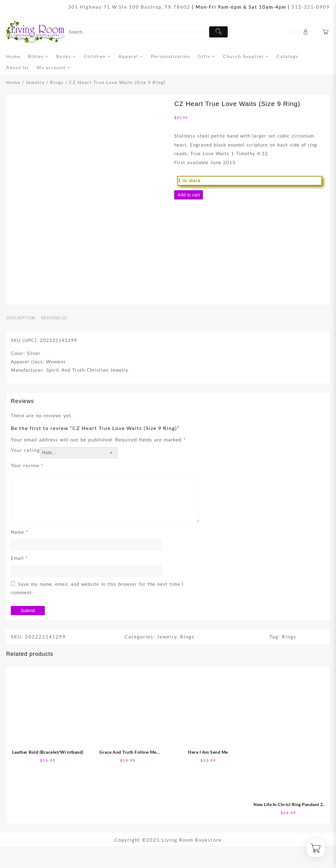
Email (19, 558)
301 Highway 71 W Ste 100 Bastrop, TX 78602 (129, 7)
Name (19, 532)
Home (13, 82)
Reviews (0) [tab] (54, 318)
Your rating (26, 450)
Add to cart (189, 195)
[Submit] (218, 32)
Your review (27, 465)
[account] (299, 32)
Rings (57, 82)
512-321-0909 (311, 7)
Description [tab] (21, 318)
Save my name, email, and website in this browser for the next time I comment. (97, 588)
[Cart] (326, 32)
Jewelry (35, 82)
